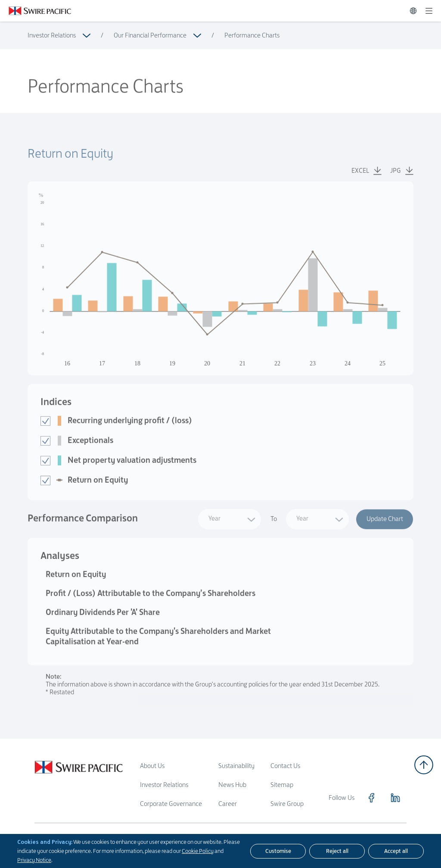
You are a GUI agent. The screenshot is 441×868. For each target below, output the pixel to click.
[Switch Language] (413, 11)
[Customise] (278, 851)
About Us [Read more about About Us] (152, 766)
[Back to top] (424, 765)
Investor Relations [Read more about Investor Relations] (52, 35)
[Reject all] (337, 851)
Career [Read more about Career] (228, 804)
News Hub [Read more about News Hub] (232, 785)
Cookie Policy (198, 851)
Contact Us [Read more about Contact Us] (285, 766)
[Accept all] (396, 851)
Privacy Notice (34, 860)
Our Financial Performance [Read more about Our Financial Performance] (150, 35)
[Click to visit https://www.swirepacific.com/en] (36, 11)
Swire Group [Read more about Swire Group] (287, 804)
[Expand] (429, 11)
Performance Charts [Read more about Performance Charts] (252, 35)
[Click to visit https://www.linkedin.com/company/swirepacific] (395, 798)
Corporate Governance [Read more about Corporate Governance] (171, 804)
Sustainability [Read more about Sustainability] (236, 766)
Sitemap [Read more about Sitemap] (282, 785)
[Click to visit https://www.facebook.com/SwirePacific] (371, 798)
